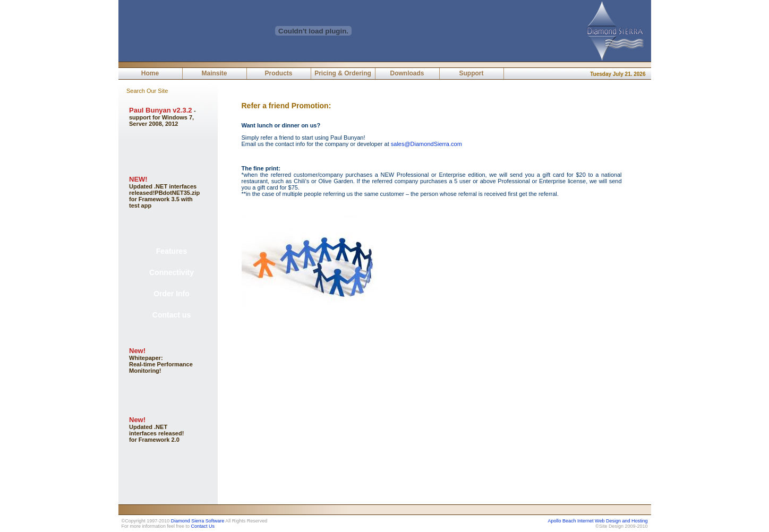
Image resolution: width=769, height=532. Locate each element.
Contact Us (203, 526)
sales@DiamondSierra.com (426, 144)
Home (150, 73)
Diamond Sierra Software (198, 521)
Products (278, 73)
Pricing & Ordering (343, 73)
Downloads (407, 73)
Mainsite (214, 73)
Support (472, 73)
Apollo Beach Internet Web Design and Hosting (598, 521)
